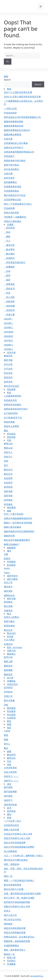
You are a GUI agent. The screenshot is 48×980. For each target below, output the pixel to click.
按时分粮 (11, 599)
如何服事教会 (10, 182)
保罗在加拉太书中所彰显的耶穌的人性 (22, 117)
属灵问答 (9, 245)
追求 (9, 808)
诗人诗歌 (9, 297)
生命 (7, 271)
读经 (9, 784)
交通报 (10, 225)
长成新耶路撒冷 (11, 945)
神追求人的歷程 (11, 426)
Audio (7, 568)
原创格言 (8, 602)
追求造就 (11, 811)
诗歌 (6, 705)
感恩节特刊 (12, 576)
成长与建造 (12, 579)
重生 (6, 431)
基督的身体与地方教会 (15, 161)
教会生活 (8, 470)
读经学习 (8, 800)
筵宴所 (7, 558)
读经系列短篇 (10, 805)
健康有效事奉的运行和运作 (17, 130)
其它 (6, 465)
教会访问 (11, 633)
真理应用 (8, 487)
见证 (7, 293)
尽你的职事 (9, 208)
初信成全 (11, 434)
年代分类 (8, 364)
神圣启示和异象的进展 (15, 932)
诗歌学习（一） (11, 776)
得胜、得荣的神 (11, 864)
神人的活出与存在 (13, 919)
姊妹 (7, 236)
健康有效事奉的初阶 (14, 121)
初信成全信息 (10, 400)
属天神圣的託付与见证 (15, 195)
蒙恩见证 (11, 758)
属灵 (9, 551)
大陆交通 (8, 174)
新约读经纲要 (10, 792)
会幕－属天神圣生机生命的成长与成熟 (22, 893)
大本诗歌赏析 (10, 768)
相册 (9, 724)
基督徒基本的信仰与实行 (16, 409)
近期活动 (8, 644)
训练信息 (8, 377)
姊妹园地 (11, 548)
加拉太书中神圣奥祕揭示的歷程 (19, 847)
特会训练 (11, 715)
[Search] (8, 62)
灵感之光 (8, 696)
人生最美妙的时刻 (13, 396)
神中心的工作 (10, 915)
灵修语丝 (8, 611)
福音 (7, 280)
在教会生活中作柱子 (14, 148)
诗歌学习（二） (11, 781)
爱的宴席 (11, 708)
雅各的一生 (9, 954)
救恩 (6, 735)
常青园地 (11, 562)
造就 (9, 818)
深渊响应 (9, 267)
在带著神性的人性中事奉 (16, 143)
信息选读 (9, 228)
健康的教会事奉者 (13, 135)
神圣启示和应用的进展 (15, 928)
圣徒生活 (9, 288)
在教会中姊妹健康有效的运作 (18, 518)
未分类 (10, 678)
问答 (9, 440)
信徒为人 (8, 452)
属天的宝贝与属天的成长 (16, 860)
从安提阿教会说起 (13, 200)
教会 (9, 614)
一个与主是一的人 (13, 821)
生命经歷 (8, 478)
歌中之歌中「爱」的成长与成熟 (19, 898)
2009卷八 (9, 349)
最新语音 (8, 674)
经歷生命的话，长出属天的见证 (19, 937)
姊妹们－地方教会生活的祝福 (18, 523)
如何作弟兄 (9, 178)
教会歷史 (9, 249)
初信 (7, 232)
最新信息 (8, 666)
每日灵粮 (8, 606)
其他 (6, 461)
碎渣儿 (7, 911)
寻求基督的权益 (11, 191)
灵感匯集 (11, 964)
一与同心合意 (10, 108)
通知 (9, 814)
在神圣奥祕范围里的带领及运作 (19, 152)
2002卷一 (9, 319)
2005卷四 (9, 332)
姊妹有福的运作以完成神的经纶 (19, 531)
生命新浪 (11, 718)
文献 (6, 554)
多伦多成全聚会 (11, 169)
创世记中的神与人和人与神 (17, 838)
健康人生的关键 (11, 830)
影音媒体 (11, 565)
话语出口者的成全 (13, 221)
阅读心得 (11, 957)
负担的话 (9, 310)
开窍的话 (8, 692)
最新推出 (11, 654)
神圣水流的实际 (11, 213)
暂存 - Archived (14, 647)
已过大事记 (9, 640)
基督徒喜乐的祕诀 (13, 405)
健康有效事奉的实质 (14, 126)
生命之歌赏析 (10, 772)
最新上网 (8, 661)
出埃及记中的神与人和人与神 (18, 834)
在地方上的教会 (11, 617)
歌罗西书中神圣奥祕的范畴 (17, 902)
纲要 (9, 751)
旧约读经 (8, 796)
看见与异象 (9, 700)
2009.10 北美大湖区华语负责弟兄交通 (22, 97)
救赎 (6, 739)
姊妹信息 (8, 356)
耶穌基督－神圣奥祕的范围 (17, 941)
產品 (9, 721)
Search (7, 80)
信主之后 (8, 582)
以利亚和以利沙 (11, 825)
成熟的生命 (9, 595)
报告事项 (11, 507)
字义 (7, 241)
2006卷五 (9, 336)
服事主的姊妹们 (11, 544)
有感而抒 (9, 258)
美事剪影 (9, 284)
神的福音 (8, 924)
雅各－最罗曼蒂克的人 (15, 950)
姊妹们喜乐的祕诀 (13, 527)
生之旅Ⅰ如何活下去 (13, 418)
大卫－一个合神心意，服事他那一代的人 (23, 856)
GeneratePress (37, 976)
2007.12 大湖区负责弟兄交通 (18, 92)
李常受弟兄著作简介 (15, 262)
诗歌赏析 (9, 301)
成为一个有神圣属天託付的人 (18, 204)
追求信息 (8, 382)
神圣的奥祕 (9, 422)
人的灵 (7, 731)
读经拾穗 (9, 306)
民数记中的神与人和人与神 (17, 906)
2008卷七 (9, 345)
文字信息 (8, 369)
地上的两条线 (10, 851)
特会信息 (8, 373)
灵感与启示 (12, 684)
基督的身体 (9, 626)
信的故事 (11, 389)
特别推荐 (11, 711)
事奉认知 (8, 444)
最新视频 (8, 670)
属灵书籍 (8, 360)
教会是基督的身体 (13, 885)
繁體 (6, 76)
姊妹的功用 (9, 536)
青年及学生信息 (11, 386)
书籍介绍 (11, 651)
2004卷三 (9, 327)
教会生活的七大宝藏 (14, 889)
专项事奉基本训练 (13, 187)
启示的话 (8, 687)
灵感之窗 (9, 314)
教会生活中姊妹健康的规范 (17, 540)
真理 (7, 275)
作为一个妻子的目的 (14, 514)
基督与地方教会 (11, 165)
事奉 (9, 89)
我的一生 (8, 876)
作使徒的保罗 (10, 113)
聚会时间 (11, 755)
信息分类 (11, 352)
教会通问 (9, 254)
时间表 (10, 637)
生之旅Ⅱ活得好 (11, 413)
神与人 (7, 744)
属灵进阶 (8, 591)
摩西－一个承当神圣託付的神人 (19, 880)
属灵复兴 (8, 587)
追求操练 (8, 500)
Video (7, 573)
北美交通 (8, 139)
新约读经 (8, 787)
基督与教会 (9, 621)
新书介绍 (8, 657)
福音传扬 (8, 491)
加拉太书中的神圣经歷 (15, 843)
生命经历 (8, 483)
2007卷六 (9, 341)
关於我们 (11, 961)
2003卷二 (9, 323)
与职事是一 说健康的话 (15, 217)
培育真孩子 (9, 156)
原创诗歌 (11, 437)
